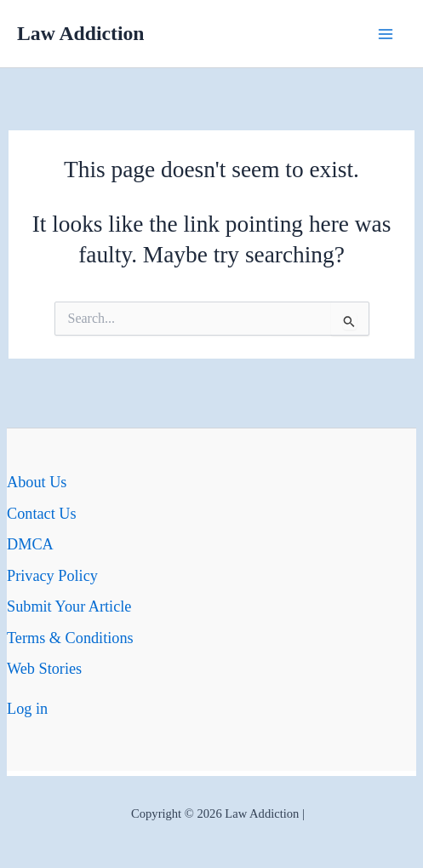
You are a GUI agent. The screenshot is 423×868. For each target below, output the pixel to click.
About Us (37, 482)
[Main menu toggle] (386, 34)
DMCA (30, 544)
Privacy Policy (52, 576)
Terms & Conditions (70, 638)
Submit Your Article (69, 606)
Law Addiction (81, 33)
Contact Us (42, 514)
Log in (27, 709)
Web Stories (44, 669)
